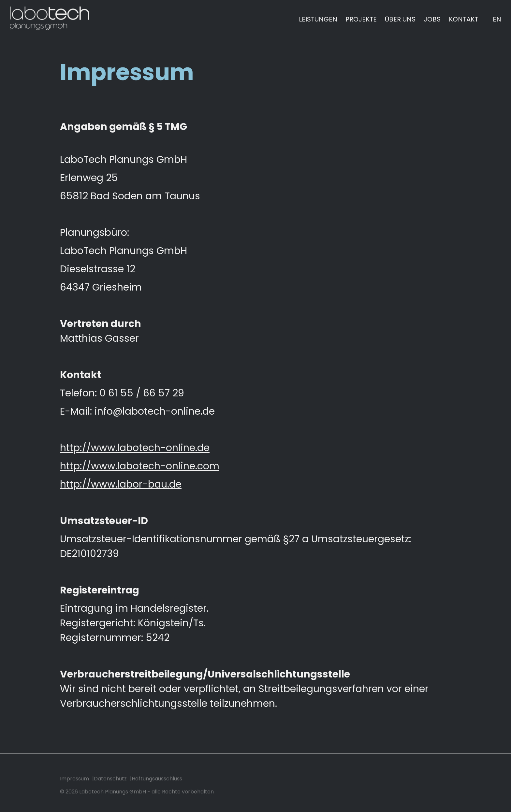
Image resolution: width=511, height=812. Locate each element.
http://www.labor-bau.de (121, 484)
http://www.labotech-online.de (135, 448)
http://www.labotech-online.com (140, 466)
